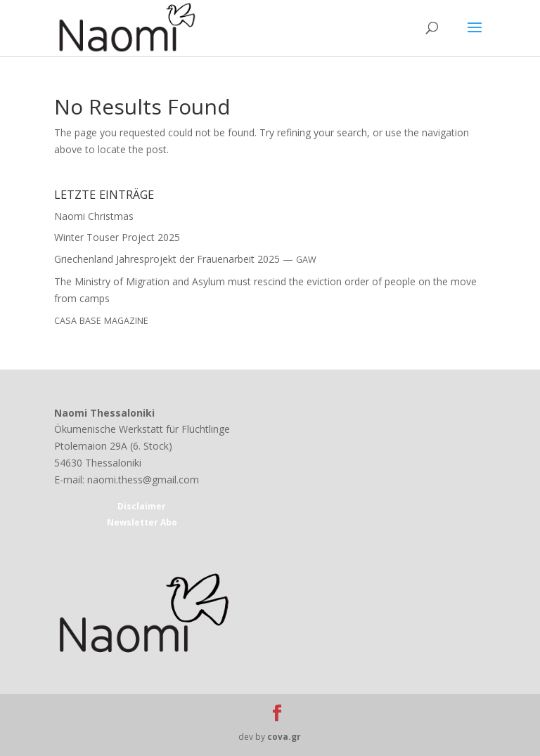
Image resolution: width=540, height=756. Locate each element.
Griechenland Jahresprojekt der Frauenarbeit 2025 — (185, 259)
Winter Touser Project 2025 (117, 237)
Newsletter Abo (142, 522)
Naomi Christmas (94, 216)
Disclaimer (142, 506)
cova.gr (284, 737)
